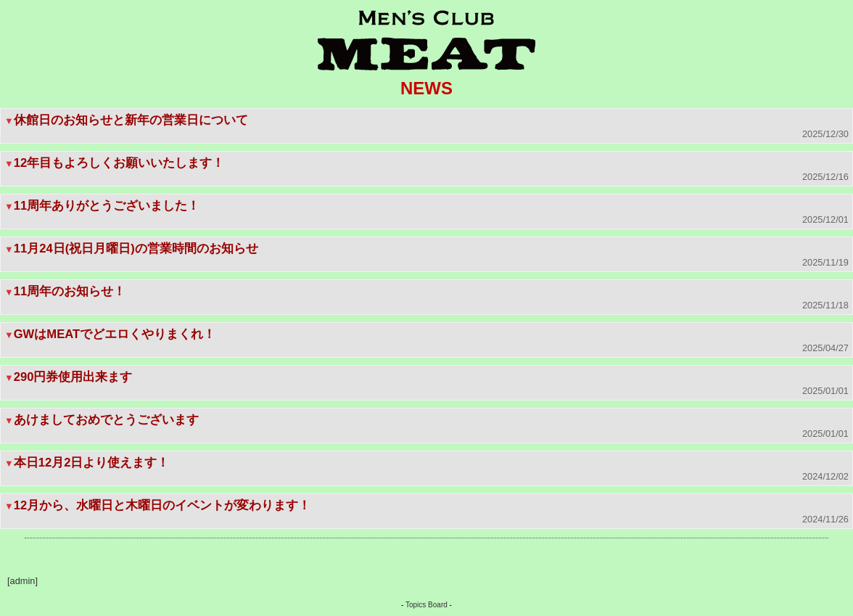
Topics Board (426, 605)
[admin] (22, 581)
